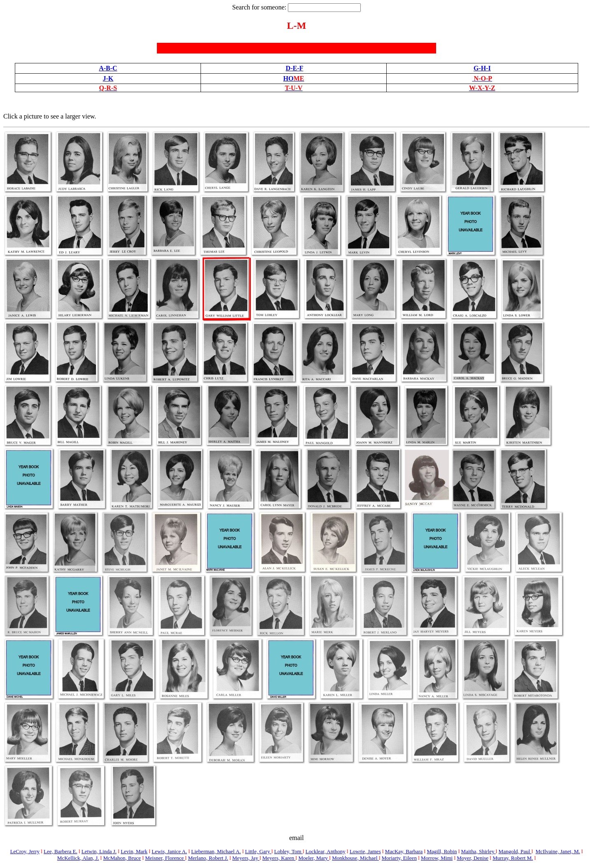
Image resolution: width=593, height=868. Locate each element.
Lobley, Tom (288, 851)
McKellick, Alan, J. (78, 858)
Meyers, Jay (246, 858)
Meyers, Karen (279, 858)
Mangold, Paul (515, 851)
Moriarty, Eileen (399, 858)
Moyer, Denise (473, 858)
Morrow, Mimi (437, 858)
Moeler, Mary (314, 858)
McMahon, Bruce (122, 858)
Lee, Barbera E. (61, 851)
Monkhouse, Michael (355, 858)
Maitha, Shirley (479, 851)
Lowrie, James (365, 851)
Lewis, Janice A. (169, 851)
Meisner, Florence (165, 858)
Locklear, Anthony (326, 851)
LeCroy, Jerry (25, 851)
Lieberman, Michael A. (216, 851)
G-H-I (482, 68)
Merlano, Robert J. (208, 858)
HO (294, 78)
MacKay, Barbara (404, 851)
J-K (108, 78)
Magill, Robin (442, 851)
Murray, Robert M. (513, 858)
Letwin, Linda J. (99, 851)
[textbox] (324, 8)
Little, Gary (258, 851)
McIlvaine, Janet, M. (558, 851)
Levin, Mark (134, 851)
